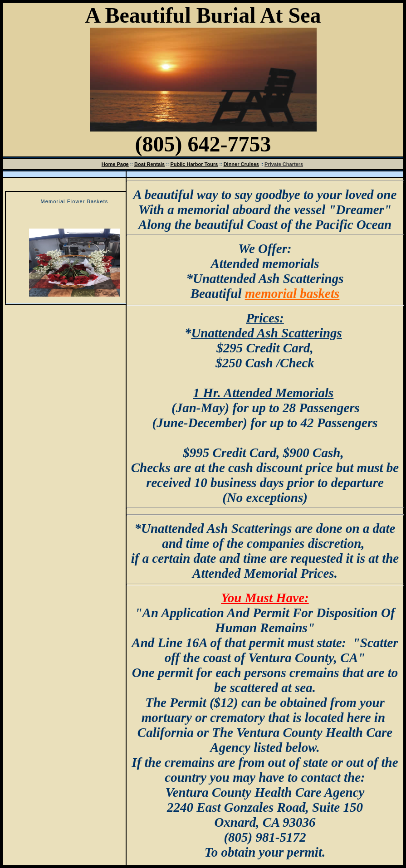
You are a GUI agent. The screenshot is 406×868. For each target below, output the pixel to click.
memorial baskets (292, 293)
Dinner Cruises (241, 164)
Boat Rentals (149, 164)
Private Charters (284, 164)
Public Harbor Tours (194, 164)
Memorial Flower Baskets (75, 201)
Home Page (115, 164)
